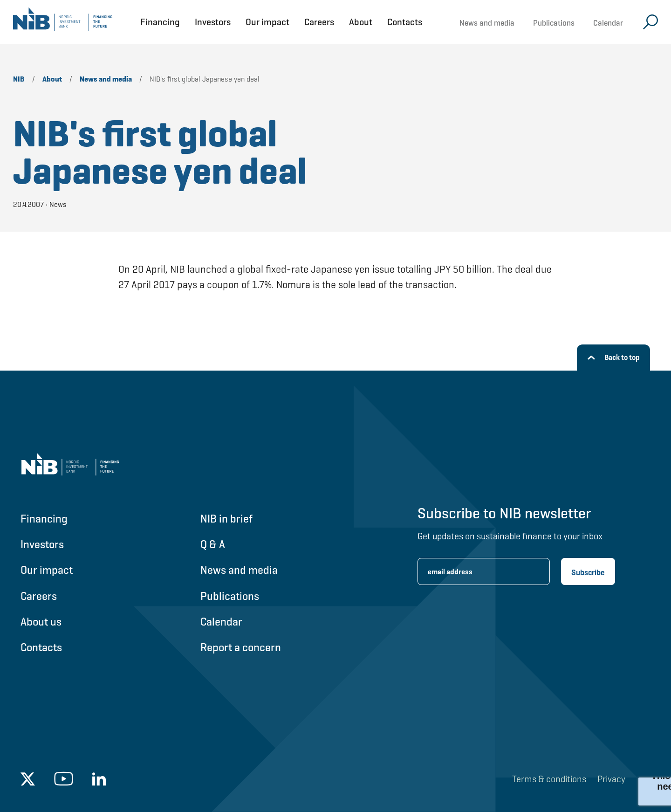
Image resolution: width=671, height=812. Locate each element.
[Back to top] (613, 358)
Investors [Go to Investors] (42, 544)
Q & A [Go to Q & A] (213, 544)
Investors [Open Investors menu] (213, 22)
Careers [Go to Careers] (39, 596)
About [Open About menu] (361, 22)
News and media (487, 23)
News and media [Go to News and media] (239, 570)
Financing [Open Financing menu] (160, 22)
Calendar (608, 23)
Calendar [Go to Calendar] (221, 622)
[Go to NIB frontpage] (63, 22)
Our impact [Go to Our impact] (47, 570)
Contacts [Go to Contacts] (41, 647)
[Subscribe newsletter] (588, 571)
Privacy (611, 779)
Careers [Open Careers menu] (319, 22)
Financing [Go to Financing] (44, 519)
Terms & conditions (549, 779)
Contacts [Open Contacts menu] (405, 22)
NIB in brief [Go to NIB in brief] (226, 519)
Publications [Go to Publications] (230, 596)
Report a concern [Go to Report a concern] (241, 647)
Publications (554, 23)
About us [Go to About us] (41, 622)
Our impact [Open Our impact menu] (267, 22)
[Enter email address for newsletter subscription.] (484, 571)
